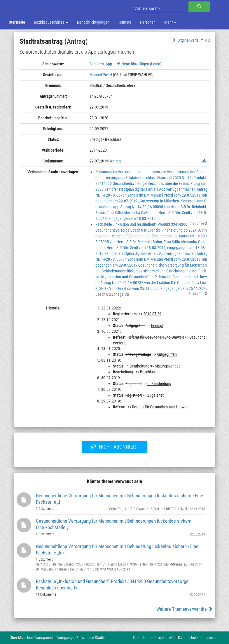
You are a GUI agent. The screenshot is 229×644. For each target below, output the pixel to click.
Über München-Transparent (32, 638)
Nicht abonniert (114, 446)
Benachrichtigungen (93, 22)
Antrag (115, 161)
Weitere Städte (93, 638)
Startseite (17, 22)
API (172, 638)
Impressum (210, 638)
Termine (125, 22)
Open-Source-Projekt (149, 638)
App (109, 64)
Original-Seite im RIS (191, 40)
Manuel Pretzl (101, 75)
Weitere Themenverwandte (185, 609)
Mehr (170, 22)
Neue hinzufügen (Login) (139, 64)
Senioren (97, 64)
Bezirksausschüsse (51, 22)
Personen (148, 22)
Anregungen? (67, 638)
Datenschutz (188, 638)
